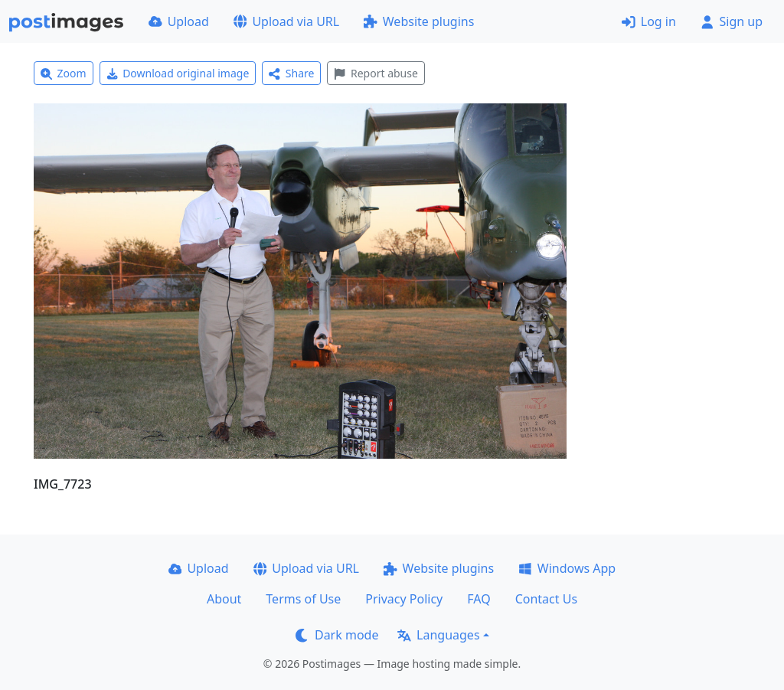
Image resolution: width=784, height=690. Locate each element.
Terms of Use (303, 599)
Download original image (178, 73)
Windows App (567, 568)
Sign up (732, 21)
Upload (179, 21)
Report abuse (376, 73)
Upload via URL (286, 21)
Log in (649, 21)
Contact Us (546, 599)
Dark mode (337, 635)
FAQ (479, 599)
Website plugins (419, 21)
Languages (438, 635)
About (224, 599)
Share (291, 73)
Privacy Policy (404, 599)
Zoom (64, 73)
